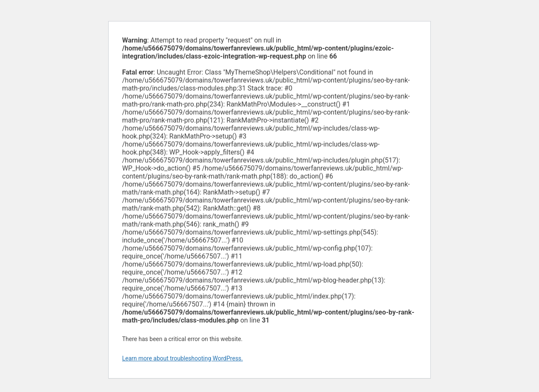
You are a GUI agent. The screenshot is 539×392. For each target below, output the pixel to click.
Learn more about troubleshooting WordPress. (183, 358)
